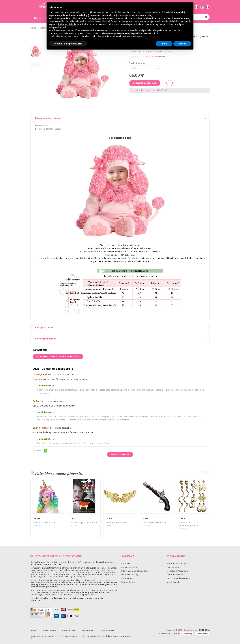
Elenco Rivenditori (130, 567)
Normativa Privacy (130, 575)
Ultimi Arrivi (49, 631)
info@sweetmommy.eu (118, 636)
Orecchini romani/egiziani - (189, 526)
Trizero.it (175, 634)
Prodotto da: (42, 129)
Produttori (69, 631)
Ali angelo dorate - (116, 524)
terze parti (96, 18)
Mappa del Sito (128, 582)
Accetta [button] (182, 44)
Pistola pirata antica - (155, 524)
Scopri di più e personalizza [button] (68, 44)
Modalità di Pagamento (178, 571)
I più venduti (107, 631)
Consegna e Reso (46, 339)
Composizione (44, 327)
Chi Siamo (126, 563)
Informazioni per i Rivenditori (135, 571)
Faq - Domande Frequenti (179, 578)
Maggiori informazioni (48, 118)
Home (33, 28)
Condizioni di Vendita (177, 575)
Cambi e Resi (173, 567)
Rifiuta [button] (164, 44)
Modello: (40, 126)
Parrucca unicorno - (44, 524)
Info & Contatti (173, 582)
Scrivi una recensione (155, 57)
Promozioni (88, 631)
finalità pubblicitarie (67, 24)
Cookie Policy (127, 578)
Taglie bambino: (138, 63)
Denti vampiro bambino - (84, 524)
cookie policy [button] (146, 15)
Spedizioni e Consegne (178, 563)
